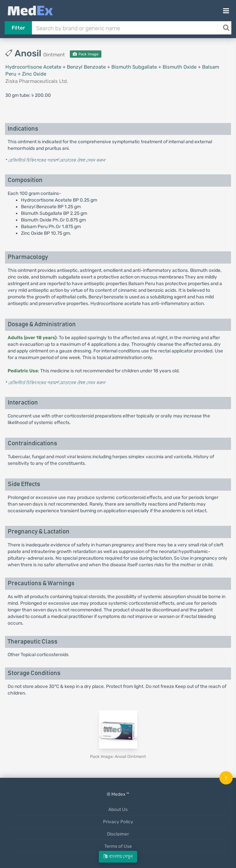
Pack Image (86, 54)
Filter (18, 28)
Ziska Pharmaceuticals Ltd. (37, 81)
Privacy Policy (118, 822)
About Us (118, 809)
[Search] (226, 28)
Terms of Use (118, 846)
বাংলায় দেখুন (118, 857)
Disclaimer (118, 834)
